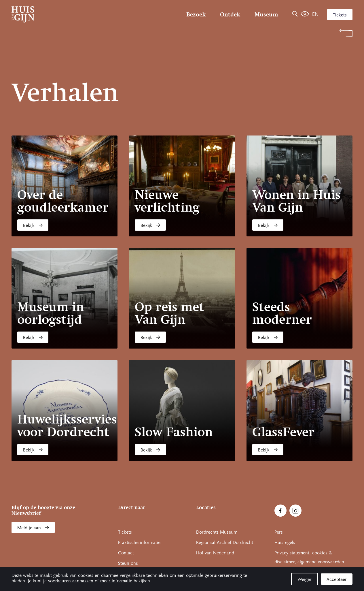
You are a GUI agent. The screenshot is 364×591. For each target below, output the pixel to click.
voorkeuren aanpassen (71, 581)
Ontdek (230, 14)
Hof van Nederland (215, 553)
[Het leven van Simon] (305, 14)
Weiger (305, 579)
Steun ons (128, 563)
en (315, 14)
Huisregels (285, 543)
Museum (266, 14)
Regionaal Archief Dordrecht (225, 543)
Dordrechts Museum (217, 532)
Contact (126, 553)
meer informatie (116, 581)
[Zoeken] (295, 14)
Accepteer (337, 579)
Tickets (340, 15)
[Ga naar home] (63, 14)
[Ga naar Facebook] (280, 511)
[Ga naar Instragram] (295, 511)
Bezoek (196, 14)
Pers (279, 532)
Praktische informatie (139, 543)
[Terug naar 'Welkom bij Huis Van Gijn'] (182, 33)
